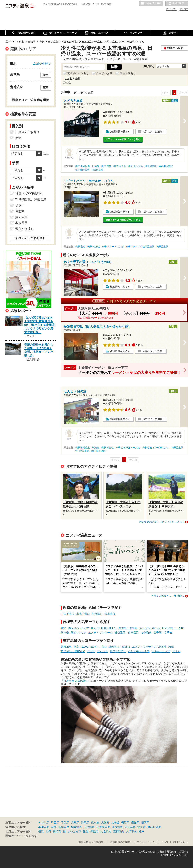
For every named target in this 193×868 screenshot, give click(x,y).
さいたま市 (74, 831)
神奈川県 (44, 822)
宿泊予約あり (128, 73)
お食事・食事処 (128, 628)
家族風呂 (21, 223)
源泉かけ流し (118, 651)
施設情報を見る (119, 131)
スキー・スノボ (161, 651)
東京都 (95, 822)
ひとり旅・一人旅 (173, 628)
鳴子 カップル (135, 166)
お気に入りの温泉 (151, 4)
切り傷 (65, 633)
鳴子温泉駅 (151, 166)
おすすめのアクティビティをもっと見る (162, 522)
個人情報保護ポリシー (122, 852)
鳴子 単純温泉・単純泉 (87, 166)
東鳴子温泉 (83, 614)
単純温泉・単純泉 (119, 647)
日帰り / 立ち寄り (27, 132)
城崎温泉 (76, 827)
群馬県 (85, 822)
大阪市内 (106, 831)
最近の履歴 (177, 4)
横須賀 (57, 831)
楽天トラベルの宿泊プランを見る (123, 139)
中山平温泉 (68, 614)
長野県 (125, 822)
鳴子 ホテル (132, 247)
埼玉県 (55, 822)
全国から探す (42, 63)
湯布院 (141, 827)
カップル (145, 628)
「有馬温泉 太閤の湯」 (75, 681)
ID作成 (184, 9)
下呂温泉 (89, 827)
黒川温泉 (130, 827)
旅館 (74, 633)
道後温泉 (117, 827)
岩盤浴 (20, 211)
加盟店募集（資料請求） (92, 842)
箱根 (54, 827)
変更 (46, 75)
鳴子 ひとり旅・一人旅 (128, 448)
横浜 (41, 831)
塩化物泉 (146, 633)
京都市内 (119, 831)
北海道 (115, 822)
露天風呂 (74, 628)
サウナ (82, 633)
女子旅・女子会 (163, 633)
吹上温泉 (110, 614)
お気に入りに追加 (152, 131)
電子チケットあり (78, 73)
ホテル (156, 628)
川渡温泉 (97, 614)
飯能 (86, 831)
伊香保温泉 (103, 827)
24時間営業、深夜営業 (31, 199)
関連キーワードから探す (21, 836)
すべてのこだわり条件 (30, 238)
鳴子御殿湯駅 (82, 170)
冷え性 (85, 628)
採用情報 (183, 852)
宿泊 (63, 628)
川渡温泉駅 (97, 170)
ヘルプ (165, 842)
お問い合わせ (180, 842)
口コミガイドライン (146, 842)
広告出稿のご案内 (120, 842)
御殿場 (94, 831)
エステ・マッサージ (100, 633)
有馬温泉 (64, 827)
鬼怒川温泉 (154, 827)
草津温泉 (44, 827)
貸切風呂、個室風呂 (127, 633)
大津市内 (131, 831)
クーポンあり (104, 73)
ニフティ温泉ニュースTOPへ (168, 596)
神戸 (141, 831)
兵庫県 (75, 822)
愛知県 (135, 822)
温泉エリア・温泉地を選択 (30, 100)
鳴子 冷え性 (120, 166)
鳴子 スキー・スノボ (113, 247)
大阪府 (105, 822)
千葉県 (65, 822)
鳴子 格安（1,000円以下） (156, 448)
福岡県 (145, 822)
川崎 (48, 831)
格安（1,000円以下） (104, 628)
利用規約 (171, 852)
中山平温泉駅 (166, 166)
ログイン (171, 9)
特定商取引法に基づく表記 (150, 852)
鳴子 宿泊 (106, 166)
